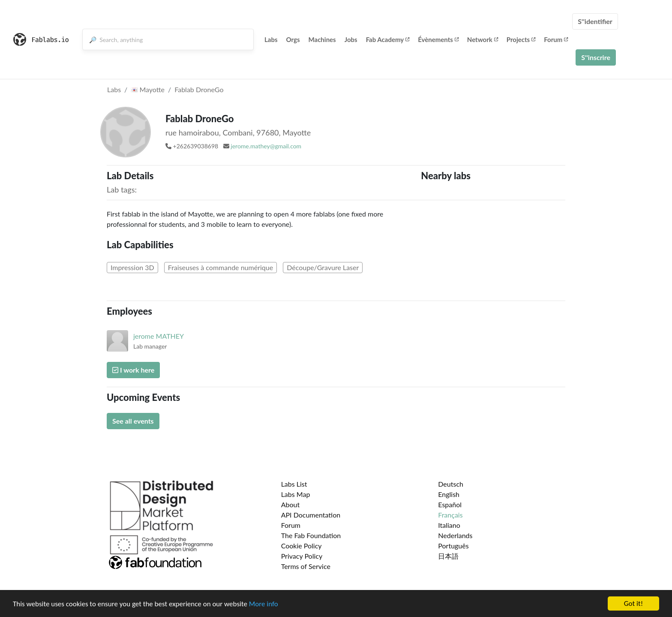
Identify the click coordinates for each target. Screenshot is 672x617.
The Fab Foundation (311, 535)
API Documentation (311, 515)
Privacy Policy (302, 556)
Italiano (449, 525)
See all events (133, 421)
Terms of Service (306, 566)
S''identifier (595, 21)
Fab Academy (388, 39)
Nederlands (455, 535)
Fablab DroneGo (199, 89)
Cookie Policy (301, 546)
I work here (133, 370)
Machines (322, 39)
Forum (556, 39)
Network (483, 39)
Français (450, 515)
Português (453, 546)
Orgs (293, 39)
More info (264, 605)
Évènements (438, 39)
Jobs (351, 39)
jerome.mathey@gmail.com (266, 146)
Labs (271, 39)
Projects (521, 39)
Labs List (294, 484)
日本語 (448, 556)
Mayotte (148, 89)
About (291, 504)
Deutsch (451, 484)
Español (450, 504)
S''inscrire (596, 57)
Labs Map (296, 494)
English (449, 494)
